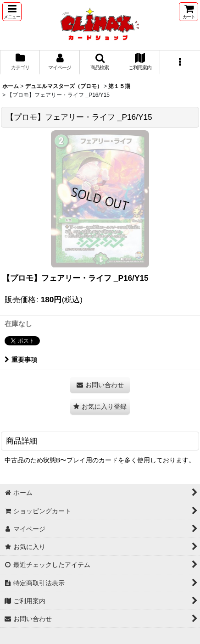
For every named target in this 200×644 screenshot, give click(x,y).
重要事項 (21, 360)
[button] (12, 12)
